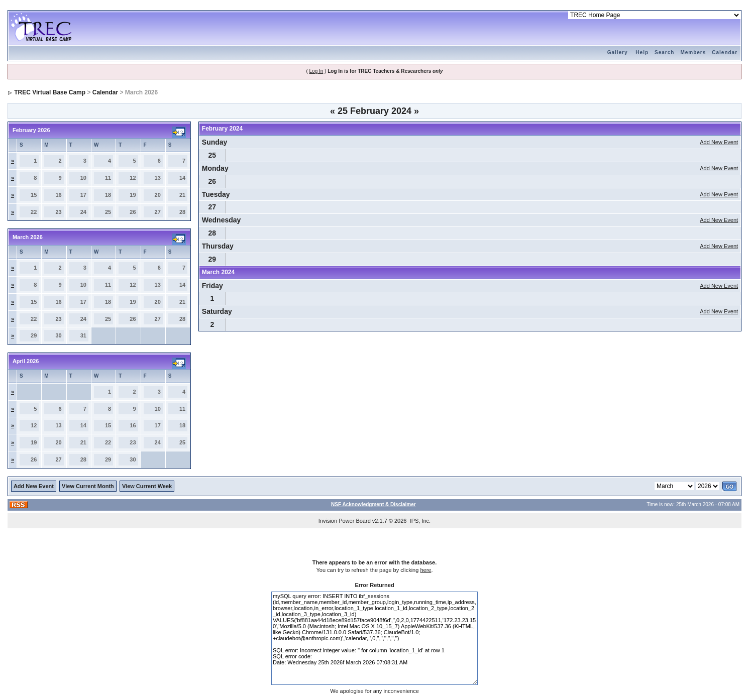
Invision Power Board (345, 521)
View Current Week (147, 486)
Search (664, 52)
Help (642, 52)
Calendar (725, 52)
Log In (316, 71)
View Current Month (88, 486)
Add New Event (719, 142)
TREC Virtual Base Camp (50, 92)
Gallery (618, 52)
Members (693, 52)
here (425, 570)
